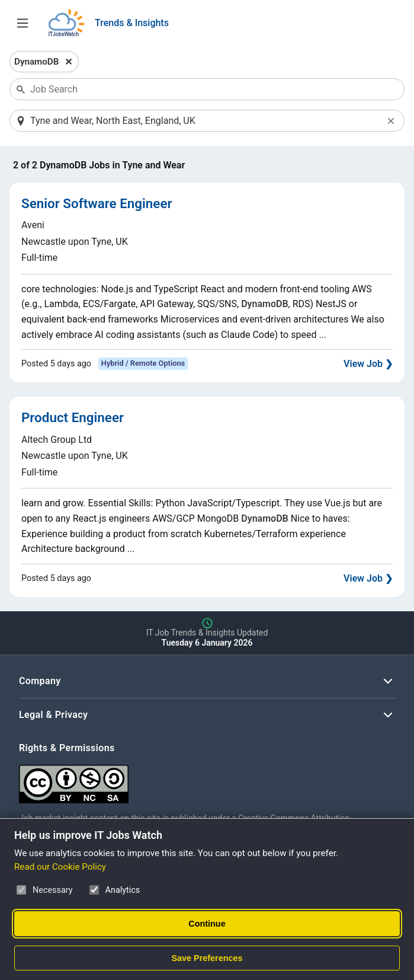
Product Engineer (73, 417)
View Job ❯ (368, 364)
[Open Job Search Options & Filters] (23, 23)
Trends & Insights (132, 23)
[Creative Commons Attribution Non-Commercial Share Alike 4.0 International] (197, 779)
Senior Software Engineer (97, 203)
